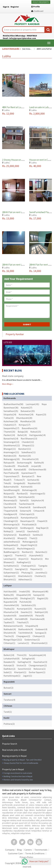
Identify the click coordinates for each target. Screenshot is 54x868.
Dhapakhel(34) (24, 595)
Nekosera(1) (40, 669)
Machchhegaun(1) (26, 548)
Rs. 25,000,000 (11, 166)
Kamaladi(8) (20, 469)
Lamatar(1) (23, 643)
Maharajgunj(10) (12, 459)
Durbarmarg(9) (24, 463)
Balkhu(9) (39, 463)
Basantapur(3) (27, 521)
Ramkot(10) (25, 456)
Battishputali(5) (26, 497)
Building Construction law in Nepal (18, 776)
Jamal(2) (20, 531)
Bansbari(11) (25, 449)
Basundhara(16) (30, 428)
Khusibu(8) (23, 466)
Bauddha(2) (25, 535)
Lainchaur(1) (10, 559)
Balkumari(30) (11, 598)
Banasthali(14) (11, 439)
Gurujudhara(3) (11, 518)
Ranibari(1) (27, 552)
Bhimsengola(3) (12, 524)
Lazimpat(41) (32, 404)
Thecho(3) (9, 636)
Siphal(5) (24, 500)
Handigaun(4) (10, 514)
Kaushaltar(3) (40, 662)
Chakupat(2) (39, 636)
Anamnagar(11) (11, 452)
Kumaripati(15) (24, 609)
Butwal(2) (8, 688)
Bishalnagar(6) (30, 490)
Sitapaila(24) (10, 414)
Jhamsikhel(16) (11, 605)
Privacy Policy (26, 857)
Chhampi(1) (9, 643)
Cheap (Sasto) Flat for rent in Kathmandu (21, 763)
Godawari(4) (41, 629)
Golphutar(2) (10, 535)
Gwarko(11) (26, 612)
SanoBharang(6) (12, 490)
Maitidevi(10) (10, 456)
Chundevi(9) (9, 466)
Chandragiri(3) (11, 521)
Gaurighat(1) (21, 569)
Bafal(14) (22, 435)
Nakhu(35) (9, 595)
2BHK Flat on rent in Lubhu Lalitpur (20, 212)
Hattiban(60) (10, 591)
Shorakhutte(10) (30, 459)
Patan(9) (40, 616)
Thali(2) (33, 538)
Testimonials (41, 850)
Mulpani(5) (9, 494)
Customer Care (15, 853)
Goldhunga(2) (27, 528)
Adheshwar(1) (25, 579)
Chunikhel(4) (10, 504)
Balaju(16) (23, 432)
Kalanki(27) (27, 408)
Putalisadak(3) (29, 524)
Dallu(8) (8, 469)
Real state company (13, 376)
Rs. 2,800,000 (37, 113)
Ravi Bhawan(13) (29, 439)
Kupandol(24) (10, 602)
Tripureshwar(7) (11, 476)
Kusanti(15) (40, 609)
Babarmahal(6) (11, 487)
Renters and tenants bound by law (18, 780)
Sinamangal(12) (11, 442)
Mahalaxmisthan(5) (13, 626)
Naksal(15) (36, 432)
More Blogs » (8, 384)
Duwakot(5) (9, 662)
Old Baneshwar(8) (37, 469)
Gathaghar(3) (24, 662)
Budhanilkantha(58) (13, 404)
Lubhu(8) (8, 619)
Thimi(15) (22, 655)
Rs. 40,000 (35, 166)
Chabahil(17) (10, 425)
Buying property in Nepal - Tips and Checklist (23, 760)
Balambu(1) (41, 552)
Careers (28, 850)
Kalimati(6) (27, 487)
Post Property (41, 2)
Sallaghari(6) (28, 658)
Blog (19, 850)
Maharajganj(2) (30, 542)
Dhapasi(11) (28, 445)
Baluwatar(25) (28, 411)
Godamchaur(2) (32, 640)
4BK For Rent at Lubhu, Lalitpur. (19, 107)
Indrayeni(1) (10, 576)
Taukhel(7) (9, 622)
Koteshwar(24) (26, 414)
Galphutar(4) (37, 500)
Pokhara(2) (9, 724)
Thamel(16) (9, 432)
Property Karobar (15, 334)
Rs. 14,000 (35, 271)
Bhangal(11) (10, 449)
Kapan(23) (41, 414)
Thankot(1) (21, 555)
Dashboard (37, 11)
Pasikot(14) (9, 435)
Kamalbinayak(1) (12, 676)
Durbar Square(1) (37, 672)
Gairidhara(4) (39, 507)
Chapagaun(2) (23, 636)
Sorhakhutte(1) (11, 566)
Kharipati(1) (20, 672)
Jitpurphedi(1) (36, 555)
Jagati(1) (27, 676)
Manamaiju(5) (10, 500)
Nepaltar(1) (37, 559)
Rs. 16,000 (8, 271)
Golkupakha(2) (11, 545)
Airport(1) (23, 559)
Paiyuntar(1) (36, 569)
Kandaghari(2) (11, 528)
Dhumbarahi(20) (24, 418)
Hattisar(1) (9, 548)
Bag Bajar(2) (42, 528)
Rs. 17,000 (35, 218)
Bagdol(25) (43, 598)
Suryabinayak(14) (37, 655)
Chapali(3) (42, 521)
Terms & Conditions (35, 853)
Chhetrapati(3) (27, 514)
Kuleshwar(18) (11, 421)
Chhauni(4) (39, 511)
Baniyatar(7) (28, 476)
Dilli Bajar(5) (10, 497)
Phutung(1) (27, 573)
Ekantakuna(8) (37, 619)
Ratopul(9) (9, 463)
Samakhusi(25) (11, 411)
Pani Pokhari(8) (11, 473)
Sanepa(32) (39, 595)
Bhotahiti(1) (10, 579)
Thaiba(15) (9, 609)
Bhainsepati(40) (40, 591)
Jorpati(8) (36, 466)
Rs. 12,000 (8, 113)
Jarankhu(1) (41, 573)
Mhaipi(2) (22, 538)
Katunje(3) (9, 665)
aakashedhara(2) (12, 542)
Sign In (6, 7)
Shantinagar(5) (38, 494)
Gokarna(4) (25, 511)
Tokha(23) (9, 418)
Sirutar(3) (21, 665)
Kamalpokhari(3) (29, 518)
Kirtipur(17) (25, 425)
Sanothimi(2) (24, 669)
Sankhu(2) (38, 535)
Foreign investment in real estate (18, 773)
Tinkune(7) (19, 480)
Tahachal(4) (24, 507)
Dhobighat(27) (27, 598)
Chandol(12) (28, 442)
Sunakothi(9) (10, 616)
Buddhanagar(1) (11, 552)
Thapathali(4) (10, 511)
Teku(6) (7, 483)
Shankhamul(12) (12, 445)
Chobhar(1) (40, 576)
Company (10, 850)
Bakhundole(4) (26, 629)
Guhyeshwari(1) (11, 573)
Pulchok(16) (25, 602)
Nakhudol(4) (10, 629)
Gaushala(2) (33, 531)
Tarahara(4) (9, 700)
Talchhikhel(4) (25, 633)
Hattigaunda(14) (37, 435)
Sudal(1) (8, 672)
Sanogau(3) (41, 633)
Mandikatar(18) (28, 421)
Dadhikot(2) (9, 669)
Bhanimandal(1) (39, 643)
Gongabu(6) (19, 483)
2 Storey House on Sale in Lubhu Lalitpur (23, 160)
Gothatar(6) (33, 480)
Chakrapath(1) (29, 566)
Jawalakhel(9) (26, 616)
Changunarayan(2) (38, 665)
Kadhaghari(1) (24, 562)
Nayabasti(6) (34, 483)
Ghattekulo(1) (25, 576)
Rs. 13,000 (8, 218)
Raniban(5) (22, 494)
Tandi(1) (8, 712)
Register (15, 7)
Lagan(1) (8, 555)
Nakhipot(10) (41, 612)
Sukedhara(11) (29, 452)
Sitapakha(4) (32, 626)
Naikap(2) (8, 531)
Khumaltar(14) (11, 612)
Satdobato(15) (29, 605)
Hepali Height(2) (29, 545)
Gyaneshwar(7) (29, 473)
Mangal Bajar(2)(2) (13, 640)
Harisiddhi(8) (21, 619)
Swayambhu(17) (11, 428)
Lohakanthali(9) (12, 658)
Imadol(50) (24, 591)
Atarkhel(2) (9, 538)
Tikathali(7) (23, 622)
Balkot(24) (9, 655)
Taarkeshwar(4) (26, 504)
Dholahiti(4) (10, 633)
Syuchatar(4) (10, 507)
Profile (36, 7)
